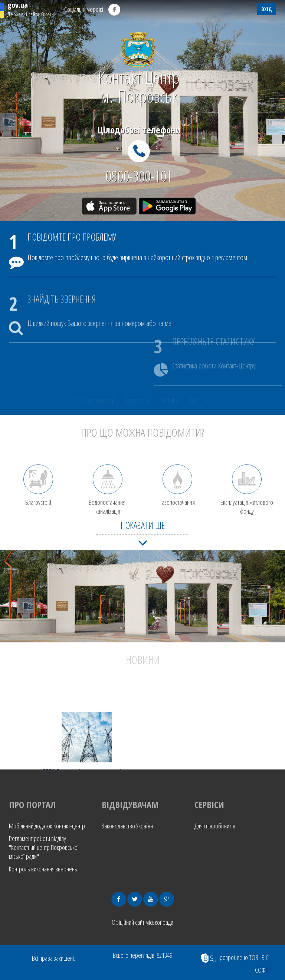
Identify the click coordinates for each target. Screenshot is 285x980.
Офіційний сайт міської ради (142, 922)
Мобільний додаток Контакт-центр (47, 826)
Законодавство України (127, 826)
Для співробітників (215, 826)
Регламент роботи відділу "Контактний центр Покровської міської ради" (44, 847)
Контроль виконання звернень (43, 869)
